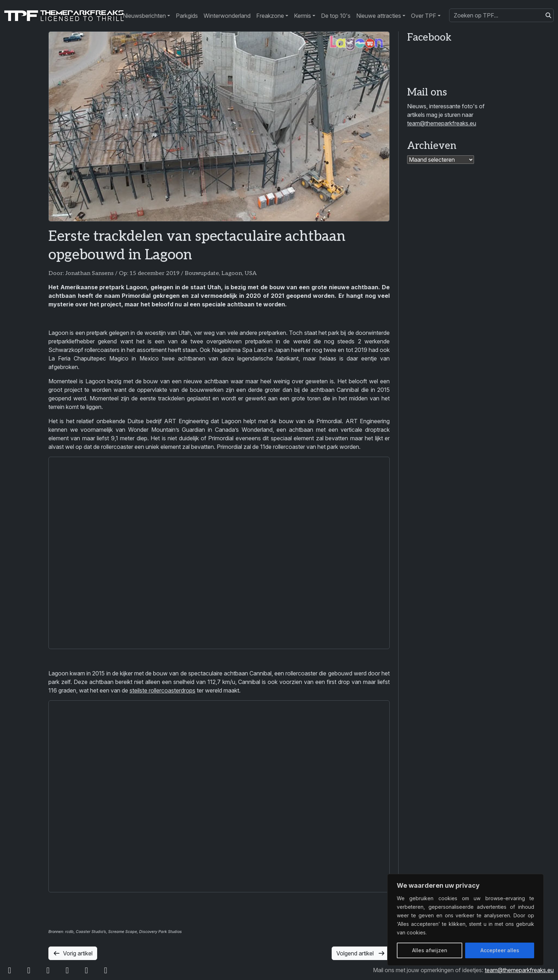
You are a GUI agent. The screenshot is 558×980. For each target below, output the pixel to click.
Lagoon (232, 273)
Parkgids (187, 16)
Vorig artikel (73, 953)
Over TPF (424, 16)
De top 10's (336, 16)
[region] (465, 920)
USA (251, 273)
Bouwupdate (202, 273)
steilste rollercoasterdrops (162, 690)
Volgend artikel (361, 953)
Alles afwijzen (430, 950)
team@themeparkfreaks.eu (442, 123)
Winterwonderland (227, 16)
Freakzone (270, 16)
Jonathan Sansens (89, 273)
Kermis (302, 16)
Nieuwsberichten (144, 16)
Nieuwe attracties (379, 16)
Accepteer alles (500, 950)
